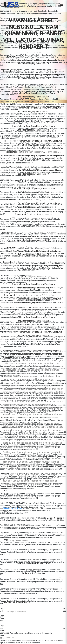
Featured (26, 339)
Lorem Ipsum (36, 339)
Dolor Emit (17, 339)
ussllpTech (51, 339)
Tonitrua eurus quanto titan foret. (33, 563)
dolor (12, 540)
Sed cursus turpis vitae (33, 573)
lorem (25, 540)
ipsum (18, 540)
